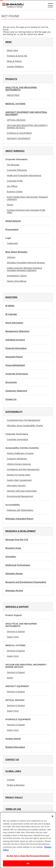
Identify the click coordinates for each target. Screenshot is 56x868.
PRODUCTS (11, 79)
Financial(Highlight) (15, 365)
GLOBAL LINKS (13, 771)
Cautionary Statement (16, 391)
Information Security (16, 486)
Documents (11, 382)
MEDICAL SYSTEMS (15, 104)
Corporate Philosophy (17, 170)
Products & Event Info (17, 56)
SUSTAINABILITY (14, 412)
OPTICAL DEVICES (16, 120)
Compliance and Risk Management (23, 469)
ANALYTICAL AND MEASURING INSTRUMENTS (21, 89)
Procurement (12, 229)
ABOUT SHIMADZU (15, 151)
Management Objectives (17, 331)
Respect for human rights (19, 475)
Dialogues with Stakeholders (20, 510)
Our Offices (12, 186)
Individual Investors (15, 340)
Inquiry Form (13, 637)
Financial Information (16, 348)
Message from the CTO (17, 540)
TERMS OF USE (13, 809)
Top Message (13, 165)
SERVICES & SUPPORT (17, 607)
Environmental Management (20, 496)
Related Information (15, 747)
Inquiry (10, 678)
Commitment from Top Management (24, 420)
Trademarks (12, 243)
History (10, 205)
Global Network (13, 221)
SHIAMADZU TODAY (17, 276)
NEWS (9, 42)
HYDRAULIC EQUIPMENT (19, 133)
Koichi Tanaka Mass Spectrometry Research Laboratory (27, 198)
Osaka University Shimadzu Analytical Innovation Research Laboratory (24, 269)
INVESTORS (11, 297)
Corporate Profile (15, 181)
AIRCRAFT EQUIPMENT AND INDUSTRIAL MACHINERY (26, 113)
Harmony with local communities (22, 491)
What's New (12, 50)
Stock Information (14, 323)
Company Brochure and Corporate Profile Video (26, 211)
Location (11, 780)
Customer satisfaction (17, 459)
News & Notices (14, 61)
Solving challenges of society (20, 453)
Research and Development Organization (26, 582)
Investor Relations (15, 67)
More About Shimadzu (16, 252)
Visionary (11, 257)
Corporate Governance (17, 374)
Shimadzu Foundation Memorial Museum (26, 263)
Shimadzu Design (14, 574)
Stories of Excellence (17, 281)
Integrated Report (14, 357)
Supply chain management (19, 480)
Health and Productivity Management (24, 175)
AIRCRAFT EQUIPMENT (19, 138)
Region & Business (16, 785)
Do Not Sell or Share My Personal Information (28, 859)
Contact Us (11, 399)
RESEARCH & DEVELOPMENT (21, 531)
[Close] (52, 819)
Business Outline (15, 192)
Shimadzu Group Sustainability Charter (25, 426)
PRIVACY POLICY (14, 797)
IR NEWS (10, 306)
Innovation (11, 557)
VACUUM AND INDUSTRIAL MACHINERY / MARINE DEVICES (27, 127)
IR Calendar (11, 314)
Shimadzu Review (14, 591)
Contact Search (13, 739)
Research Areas (13, 548)
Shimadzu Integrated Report (19, 519)
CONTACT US (12, 760)
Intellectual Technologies (18, 565)
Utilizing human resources (19, 464)
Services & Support (16, 631)
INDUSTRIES (13, 95)
